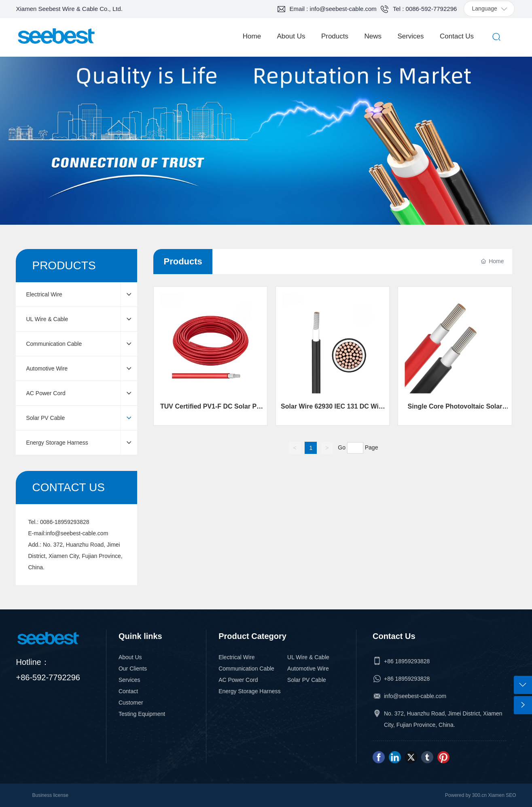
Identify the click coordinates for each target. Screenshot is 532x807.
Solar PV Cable (307, 680)
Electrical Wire (236, 657)
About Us (130, 657)
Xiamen (496, 795)
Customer (131, 703)
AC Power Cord (238, 680)
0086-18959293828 (65, 522)
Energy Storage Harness (249, 691)
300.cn (478, 795)
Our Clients (133, 669)
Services (129, 680)
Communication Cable (246, 669)
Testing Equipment (142, 714)
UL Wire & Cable (308, 657)
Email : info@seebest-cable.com (333, 9)
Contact (128, 691)
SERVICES (266, 133)
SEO (511, 795)
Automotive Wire (308, 669)
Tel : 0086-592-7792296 (425, 9)
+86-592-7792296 (48, 677)
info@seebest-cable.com (77, 533)
